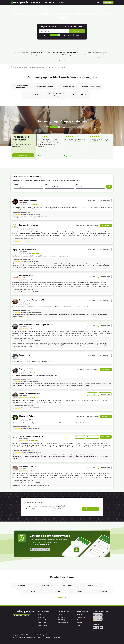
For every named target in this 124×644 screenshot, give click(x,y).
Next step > (90, 509)
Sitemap (47, 637)
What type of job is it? (60, 506)
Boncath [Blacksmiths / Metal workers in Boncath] (91, 585)
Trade (46, 184)
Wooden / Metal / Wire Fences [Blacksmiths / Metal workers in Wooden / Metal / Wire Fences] (56, 95)
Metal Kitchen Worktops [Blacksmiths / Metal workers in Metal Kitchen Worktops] (45, 87)
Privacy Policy (29, 637)
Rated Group (81, 617)
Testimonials (42, 617)
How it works (42, 620)
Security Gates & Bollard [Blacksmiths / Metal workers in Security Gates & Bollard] (91, 87)
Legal (79, 625)
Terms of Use (17, 637)
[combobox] (29, 187)
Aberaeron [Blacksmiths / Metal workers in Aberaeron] (22, 585)
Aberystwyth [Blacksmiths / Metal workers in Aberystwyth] (45, 585)
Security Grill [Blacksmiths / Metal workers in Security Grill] (33, 95)
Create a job (42, 614)
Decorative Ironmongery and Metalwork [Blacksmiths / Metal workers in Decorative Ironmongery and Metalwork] (22, 87)
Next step (77, 31)
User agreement (43, 625)
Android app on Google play (45, 549)
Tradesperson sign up (21, 616)
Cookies (39, 637)
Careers (79, 620)
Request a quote (105, 201)
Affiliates (80, 623)
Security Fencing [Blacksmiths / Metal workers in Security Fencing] (68, 87)
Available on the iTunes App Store (35, 549)
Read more (41, 147)
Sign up (60, 614)
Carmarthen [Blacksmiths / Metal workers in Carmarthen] (102, 592)
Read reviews (35, 204)
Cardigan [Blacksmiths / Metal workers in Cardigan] (79, 592)
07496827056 (106, 225)
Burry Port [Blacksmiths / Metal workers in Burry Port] (56, 592)
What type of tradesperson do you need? (38, 506)
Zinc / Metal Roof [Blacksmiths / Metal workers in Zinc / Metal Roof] (79, 95)
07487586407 (106, 369)
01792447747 (106, 437)
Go (109, 187)
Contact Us (56, 637)
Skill (77, 184)
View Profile (92, 201)
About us (80, 614)
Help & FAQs (42, 623)
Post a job (23, 155)
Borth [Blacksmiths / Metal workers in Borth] (33, 592)
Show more (62, 598)
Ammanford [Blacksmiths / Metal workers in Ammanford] (68, 585)
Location (17, 184)
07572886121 (106, 416)
